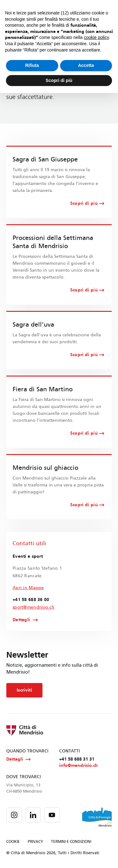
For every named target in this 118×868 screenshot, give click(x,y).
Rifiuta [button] (32, 65)
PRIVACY (35, 842)
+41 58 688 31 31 (77, 759)
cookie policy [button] (96, 37)
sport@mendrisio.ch (34, 607)
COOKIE (13, 842)
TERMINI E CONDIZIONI (71, 842)
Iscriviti (24, 690)
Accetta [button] (86, 65)
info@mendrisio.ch (79, 765)
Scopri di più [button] (59, 80)
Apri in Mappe (28, 588)
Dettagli (21, 620)
